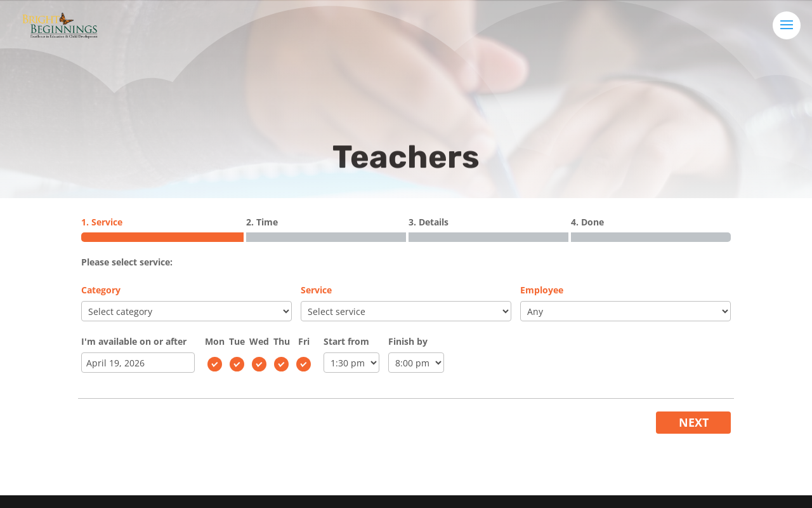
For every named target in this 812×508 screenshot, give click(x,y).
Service (316, 290)
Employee (542, 290)
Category (101, 290)
